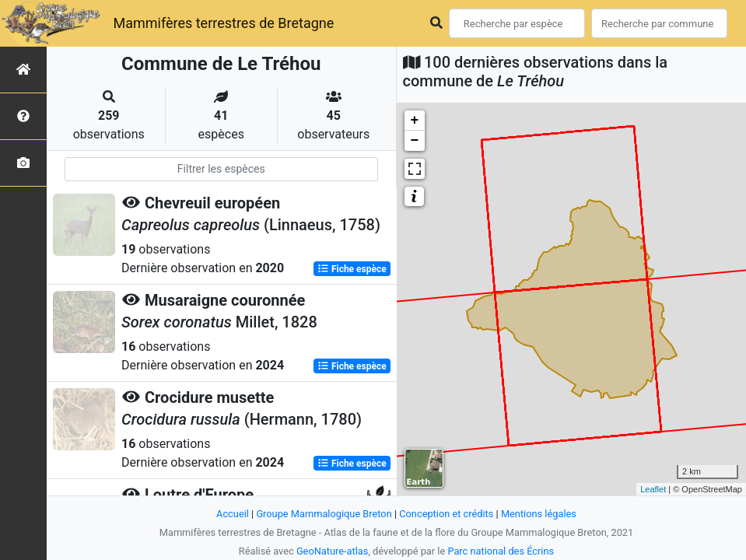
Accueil (233, 514)
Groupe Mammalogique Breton (324, 514)
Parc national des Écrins (501, 551)
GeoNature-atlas (333, 551)
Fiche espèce (352, 269)
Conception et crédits (446, 514)
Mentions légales (539, 514)
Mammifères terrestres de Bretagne (223, 23)
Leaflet (653, 489)
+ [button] (415, 121)
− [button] (415, 141)
